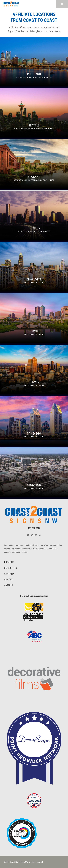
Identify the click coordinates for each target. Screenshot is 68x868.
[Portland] (34, 62)
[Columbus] (34, 319)
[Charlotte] (34, 268)
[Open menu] (62, 4)
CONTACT (9, 580)
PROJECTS (9, 562)
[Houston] (34, 216)
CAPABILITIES (11, 568)
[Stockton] (34, 473)
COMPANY (9, 574)
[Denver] (34, 370)
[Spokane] (34, 165)
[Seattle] (34, 113)
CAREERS (9, 585)
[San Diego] (34, 422)
